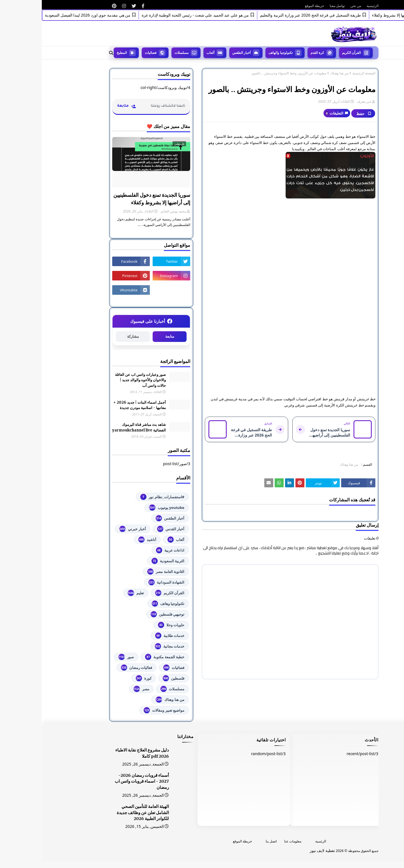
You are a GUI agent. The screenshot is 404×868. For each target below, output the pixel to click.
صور (84, 657)
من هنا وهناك (298, 73)
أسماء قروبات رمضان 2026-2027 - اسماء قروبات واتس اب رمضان (100, 782)
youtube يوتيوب (125, 508)
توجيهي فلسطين (126, 614)
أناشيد (105, 540)
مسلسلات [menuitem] (140, 53)
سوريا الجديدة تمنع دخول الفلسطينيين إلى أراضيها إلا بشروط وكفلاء (110, 199)
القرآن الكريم (128, 593)
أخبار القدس (129, 529)
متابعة (128, 336)
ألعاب (134, 540)
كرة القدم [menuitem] (276, 53)
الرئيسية (331, 6)
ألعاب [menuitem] (169, 53)
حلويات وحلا (129, 625)
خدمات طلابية (128, 636)
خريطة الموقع (273, 6)
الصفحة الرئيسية (322, 73)
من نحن (314, 6)
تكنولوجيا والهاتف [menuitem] (239, 53)
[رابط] (101, 6)
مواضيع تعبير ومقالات (122, 710)
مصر (100, 689)
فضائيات (132, 668)
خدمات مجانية (128, 646)
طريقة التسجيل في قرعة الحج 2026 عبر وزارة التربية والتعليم (266, 15)
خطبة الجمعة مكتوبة (123, 657)
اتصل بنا (229, 841)
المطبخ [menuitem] (80, 53)
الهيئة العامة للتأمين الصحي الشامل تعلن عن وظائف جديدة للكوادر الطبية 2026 (101, 813)
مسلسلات (131, 689)
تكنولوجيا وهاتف (126, 604)
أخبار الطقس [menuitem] (200, 53)
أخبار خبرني (91, 529)
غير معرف (322, 101)
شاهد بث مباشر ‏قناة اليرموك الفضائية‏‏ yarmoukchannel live (97, 427)
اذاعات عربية (128, 550)
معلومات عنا (251, 841)
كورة (102, 678)
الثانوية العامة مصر (124, 572)
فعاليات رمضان (95, 668)
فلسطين (132, 678)
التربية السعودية (126, 561)
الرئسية (279, 841)
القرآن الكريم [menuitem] (310, 53)
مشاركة (91, 336)
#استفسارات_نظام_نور (120, 497)
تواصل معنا (295, 6)
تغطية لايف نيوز (281, 850)
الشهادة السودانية (125, 582)
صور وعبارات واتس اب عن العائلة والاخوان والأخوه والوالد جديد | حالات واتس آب (99, 380)
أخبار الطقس (128, 518)
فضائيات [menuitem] (109, 53)
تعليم (94, 593)
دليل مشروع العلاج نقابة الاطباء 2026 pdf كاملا (100, 753)
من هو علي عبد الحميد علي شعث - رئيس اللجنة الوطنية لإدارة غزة (151, 15)
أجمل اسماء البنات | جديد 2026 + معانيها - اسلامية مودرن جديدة (98, 405)
